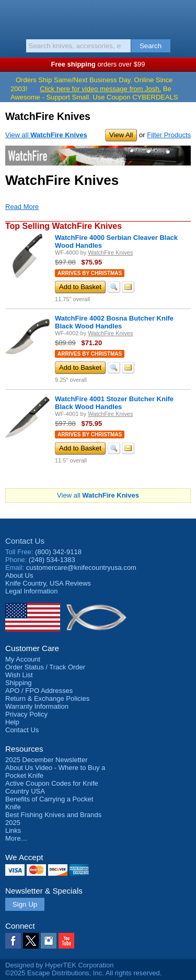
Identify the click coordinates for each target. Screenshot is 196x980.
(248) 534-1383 (52, 560)
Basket (183, 17)
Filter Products (169, 135)
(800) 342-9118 (58, 552)
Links (13, 830)
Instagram (49, 941)
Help (12, 722)
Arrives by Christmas (90, 273)
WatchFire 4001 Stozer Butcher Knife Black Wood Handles (114, 403)
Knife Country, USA (98, 18)
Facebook (13, 941)
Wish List (19, 675)
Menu (13, 17)
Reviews (48, 583)
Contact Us (25, 541)
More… (16, 838)
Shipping (19, 683)
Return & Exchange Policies (47, 698)
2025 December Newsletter (47, 760)
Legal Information (31, 591)
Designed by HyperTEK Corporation (59, 965)
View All (121, 135)
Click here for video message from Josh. (100, 89)
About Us (19, 575)
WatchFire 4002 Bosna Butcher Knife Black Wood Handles (114, 322)
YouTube (66, 941)
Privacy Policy (26, 714)
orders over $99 (98, 64)
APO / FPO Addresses (39, 691)
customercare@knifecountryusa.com (81, 568)
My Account (23, 659)
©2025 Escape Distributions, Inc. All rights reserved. (83, 973)
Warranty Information (37, 706)
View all (46, 135)
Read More (22, 207)
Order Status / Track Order (45, 667)
